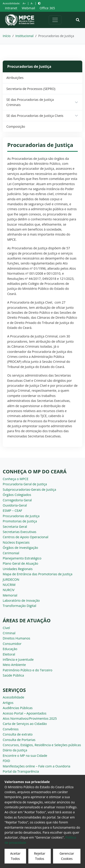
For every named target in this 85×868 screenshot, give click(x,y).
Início (7, 36)
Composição (16, 126)
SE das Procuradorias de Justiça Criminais (30, 102)
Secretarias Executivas (19, 532)
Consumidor (12, 644)
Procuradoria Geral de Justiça (25, 484)
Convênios (11, 729)
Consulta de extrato (18, 734)
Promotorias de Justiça (20, 521)
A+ (24, 3)
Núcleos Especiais (16, 542)
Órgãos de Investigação (20, 548)
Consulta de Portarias (19, 740)
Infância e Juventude (18, 659)
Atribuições (15, 78)
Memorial (10, 595)
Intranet (11, 8)
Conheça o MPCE (16, 479)
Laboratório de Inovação (21, 600)
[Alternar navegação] (55, 20)
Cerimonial (11, 553)
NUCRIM (9, 585)
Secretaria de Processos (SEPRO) (31, 89)
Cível (6, 628)
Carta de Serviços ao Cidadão (25, 724)
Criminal (9, 633)
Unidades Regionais (18, 569)
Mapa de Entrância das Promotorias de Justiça (38, 574)
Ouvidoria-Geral (15, 505)
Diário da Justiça (15, 750)
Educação (10, 649)
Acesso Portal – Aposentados (25, 713)
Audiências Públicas (18, 708)
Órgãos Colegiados (17, 495)
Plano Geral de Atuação (21, 563)
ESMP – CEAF (12, 511)
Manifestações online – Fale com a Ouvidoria (36, 766)
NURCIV (9, 590)
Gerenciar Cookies (67, 856)
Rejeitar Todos (40, 856)
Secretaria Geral (15, 527)
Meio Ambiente (14, 665)
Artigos (8, 703)
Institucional (24, 36)
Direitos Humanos (16, 638)
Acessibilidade (13, 697)
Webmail (28, 8)
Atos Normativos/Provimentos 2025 (30, 718)
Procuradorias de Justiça (21, 516)
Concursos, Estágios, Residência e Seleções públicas (42, 745)
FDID (6, 761)
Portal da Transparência (21, 771)
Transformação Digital (19, 606)
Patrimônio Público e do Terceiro (28, 670)
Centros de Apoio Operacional (25, 537)
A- (32, 3)
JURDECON (11, 579)
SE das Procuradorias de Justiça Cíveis (35, 116)
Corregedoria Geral (17, 500)
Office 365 (47, 8)
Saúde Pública (13, 675)
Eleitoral (9, 654)
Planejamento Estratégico (22, 558)
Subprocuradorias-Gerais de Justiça (29, 489)
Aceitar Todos (15, 856)
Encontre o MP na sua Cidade (25, 756)
